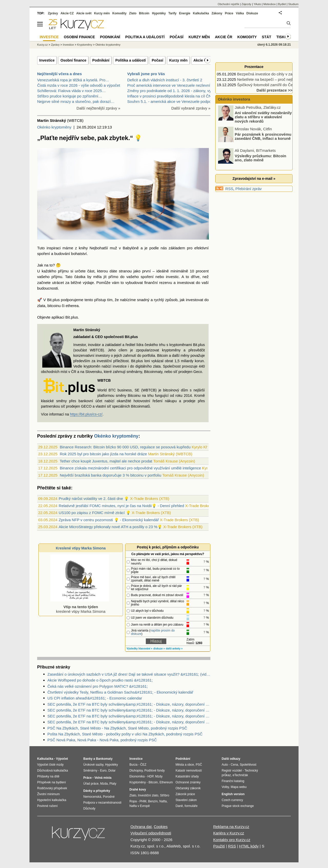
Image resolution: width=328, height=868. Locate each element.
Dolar (112, 771)
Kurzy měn (178, 60)
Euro (103, 771)
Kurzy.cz (42, 45)
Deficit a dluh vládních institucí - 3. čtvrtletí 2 (165, 80)
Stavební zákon (186, 800)
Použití (219, 846)
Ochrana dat (141, 827)
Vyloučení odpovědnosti (151, 833)
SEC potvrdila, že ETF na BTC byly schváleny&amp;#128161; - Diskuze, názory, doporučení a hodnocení (129, 704)
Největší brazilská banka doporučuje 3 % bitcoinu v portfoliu (110, 475)
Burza (133, 765)
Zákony (217, 13)
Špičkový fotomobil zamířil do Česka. (268, 85)
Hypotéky (159, 13)
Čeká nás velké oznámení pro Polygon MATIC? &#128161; (98, 686)
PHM (143, 801)
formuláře (191, 806)
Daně (179, 806)
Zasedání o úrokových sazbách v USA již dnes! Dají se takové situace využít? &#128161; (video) (129, 674)
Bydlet (282, 4)
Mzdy (159, 776)
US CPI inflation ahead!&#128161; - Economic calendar (95, 698)
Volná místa (103, 778)
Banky (88, 759)
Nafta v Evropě (140, 806)
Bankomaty (104, 759)
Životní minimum (48, 794)
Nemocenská (92, 797)
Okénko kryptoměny (54, 127)
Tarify (172, 13)
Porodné (109, 797)
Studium (293, 4)
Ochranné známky (188, 782)
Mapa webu (239, 787)
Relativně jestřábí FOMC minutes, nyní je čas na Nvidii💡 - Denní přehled (121, 506)
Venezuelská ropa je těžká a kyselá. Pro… (73, 80)
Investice (47, 60)
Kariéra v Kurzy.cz (229, 833)
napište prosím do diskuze (153, 632)
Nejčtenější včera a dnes (59, 74)
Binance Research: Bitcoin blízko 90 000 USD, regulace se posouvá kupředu (125, 447)
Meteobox (270, 4)
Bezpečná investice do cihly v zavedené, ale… (277, 74)
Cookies (161, 827)
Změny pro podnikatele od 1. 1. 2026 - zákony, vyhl (171, 91)
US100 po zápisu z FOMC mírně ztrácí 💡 (95, 513)
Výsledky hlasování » (140, 649)
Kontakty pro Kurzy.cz (232, 840)
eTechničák (240, 775)
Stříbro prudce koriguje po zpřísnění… (70, 96)
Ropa (133, 801)
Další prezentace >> (274, 90)
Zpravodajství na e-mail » (254, 179)
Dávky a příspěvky (97, 791)
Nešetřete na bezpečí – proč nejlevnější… (273, 79)
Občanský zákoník (188, 788)
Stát (267, 37)
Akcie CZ (67, 13)
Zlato (133, 13)
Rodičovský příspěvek (52, 788)
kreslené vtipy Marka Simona (80, 607)
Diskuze (252, 13)
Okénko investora (233, 99)
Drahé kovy (138, 790)
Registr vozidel (232, 771)
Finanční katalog (233, 781)
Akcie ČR (201, 60)
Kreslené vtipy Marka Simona (81, 548)
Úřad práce (91, 784)
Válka (240, 13)
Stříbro (165, 795)
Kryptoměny (85, 45)
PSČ (199, 765)
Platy (113, 784)
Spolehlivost (248, 765)
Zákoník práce (185, 794)
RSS (229, 189)
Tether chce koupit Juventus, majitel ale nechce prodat (106, 461)
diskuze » (159, 649)
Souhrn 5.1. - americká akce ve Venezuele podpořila (172, 101)
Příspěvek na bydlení (52, 782)
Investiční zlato (148, 795)
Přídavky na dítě (48, 776)
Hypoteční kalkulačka (52, 800)
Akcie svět (84, 13)
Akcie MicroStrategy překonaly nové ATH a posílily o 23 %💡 (110, 527)
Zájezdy (246, 4)
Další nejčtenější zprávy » (99, 108)
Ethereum (166, 782)
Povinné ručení (47, 806)
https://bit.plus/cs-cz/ (86, 414)
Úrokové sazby (93, 765)
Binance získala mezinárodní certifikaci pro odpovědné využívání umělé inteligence (130, 468)
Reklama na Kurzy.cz (231, 827)
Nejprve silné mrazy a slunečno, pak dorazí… (76, 101)
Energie (185, 13)
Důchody (89, 808)
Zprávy (53, 13)
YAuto (257, 4)
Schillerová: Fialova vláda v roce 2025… (71, 91)
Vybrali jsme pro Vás (146, 74)
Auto (225, 765)
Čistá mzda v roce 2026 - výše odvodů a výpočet (79, 85)
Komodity (119, 13)
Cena (234, 765)
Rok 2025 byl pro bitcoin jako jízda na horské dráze (103, 454)
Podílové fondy (154, 771)
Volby (225, 787)
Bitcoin (144, 13)
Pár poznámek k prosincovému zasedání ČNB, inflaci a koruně (263, 137)
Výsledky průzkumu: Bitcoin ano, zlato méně (260, 159)
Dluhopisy (136, 771)
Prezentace (254, 67)
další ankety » (174, 649)
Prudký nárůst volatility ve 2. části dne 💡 (94, 499)
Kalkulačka (201, 13)
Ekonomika (137, 776)
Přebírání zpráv (249, 189)
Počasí (157, 60)
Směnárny (90, 771)
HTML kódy (249, 846)
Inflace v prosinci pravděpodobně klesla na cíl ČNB (171, 96)
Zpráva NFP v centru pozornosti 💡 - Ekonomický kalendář (109, 520)
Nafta (163, 801)
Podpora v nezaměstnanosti (102, 803)
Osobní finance (73, 60)
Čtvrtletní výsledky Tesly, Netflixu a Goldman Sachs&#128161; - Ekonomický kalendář (120, 692)
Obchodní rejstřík (229, 4)
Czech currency (232, 800)
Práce (229, 13)
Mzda (104, 784)
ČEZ (143, 765)
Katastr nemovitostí (189, 771)
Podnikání (101, 60)
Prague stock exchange (238, 806)
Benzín (153, 801)
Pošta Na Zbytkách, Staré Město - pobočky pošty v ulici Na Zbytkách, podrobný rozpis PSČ (125, 734)
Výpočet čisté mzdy (50, 765)
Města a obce (185, 765)
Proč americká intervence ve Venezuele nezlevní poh (173, 85)
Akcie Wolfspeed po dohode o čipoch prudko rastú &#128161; (100, 680)
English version (233, 794)
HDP (150, 776)
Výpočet (62, 759)
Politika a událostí (131, 60)
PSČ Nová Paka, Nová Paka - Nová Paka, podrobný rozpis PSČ (102, 740)
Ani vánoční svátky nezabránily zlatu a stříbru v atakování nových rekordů (263, 118)
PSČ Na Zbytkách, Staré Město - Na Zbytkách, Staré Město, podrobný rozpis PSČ (117, 728)
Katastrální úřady (187, 776)
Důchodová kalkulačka (53, 771)
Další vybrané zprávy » (191, 108)
